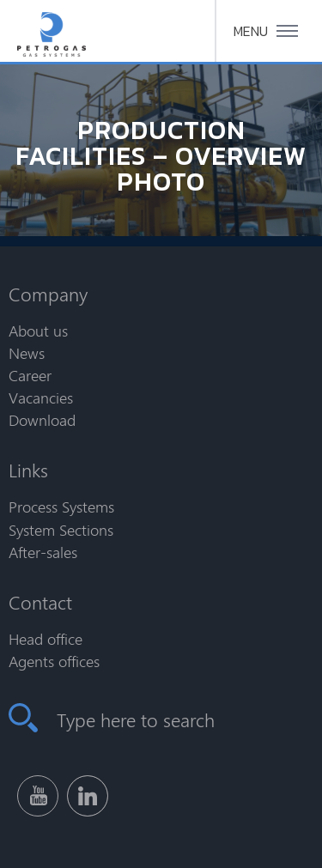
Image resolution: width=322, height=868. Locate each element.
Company (48, 294)
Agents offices (54, 661)
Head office (46, 639)
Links (28, 470)
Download (42, 420)
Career (30, 375)
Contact (40, 602)
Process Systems (61, 507)
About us (38, 331)
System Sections (61, 530)
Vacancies (41, 398)
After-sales (43, 552)
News (27, 353)
